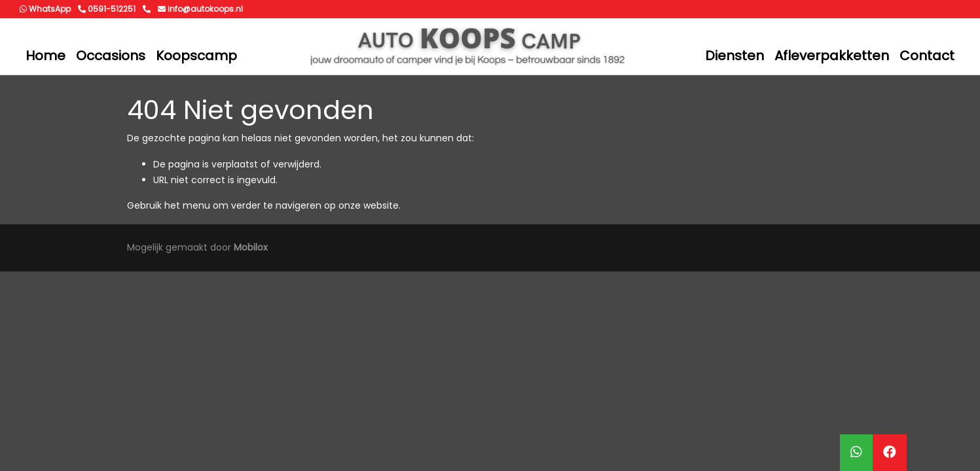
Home (45, 56)
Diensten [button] (735, 56)
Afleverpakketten (832, 56)
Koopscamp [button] (196, 56)
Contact (927, 56)
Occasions (111, 56)
